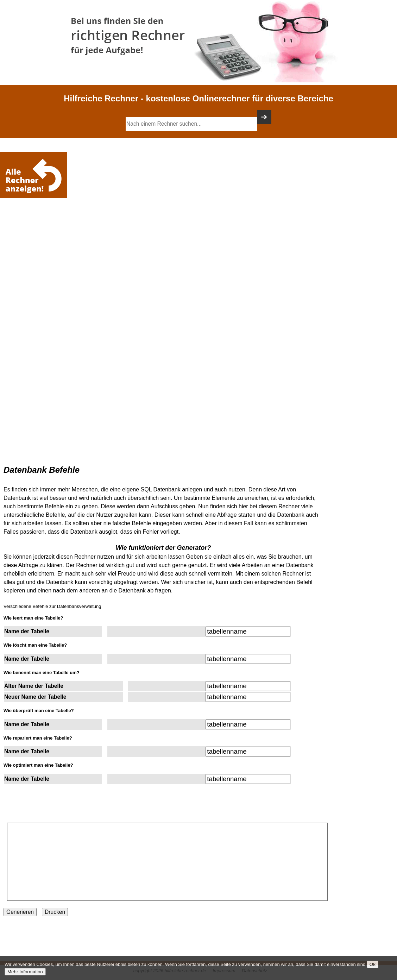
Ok (373, 964)
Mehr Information (25, 972)
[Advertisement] (35, 221)
